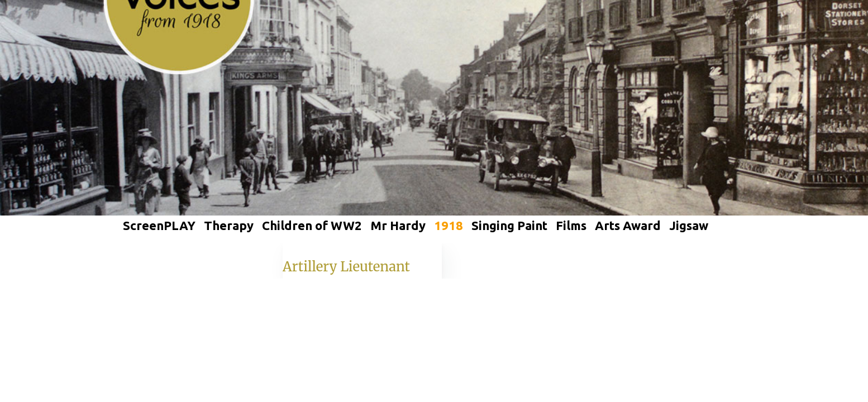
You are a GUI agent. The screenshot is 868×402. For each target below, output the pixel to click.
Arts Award (628, 225)
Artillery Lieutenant (346, 267)
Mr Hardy (398, 225)
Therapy (229, 225)
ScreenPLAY (159, 225)
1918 (449, 225)
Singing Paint (509, 225)
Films (571, 225)
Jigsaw (689, 225)
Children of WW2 (312, 225)
